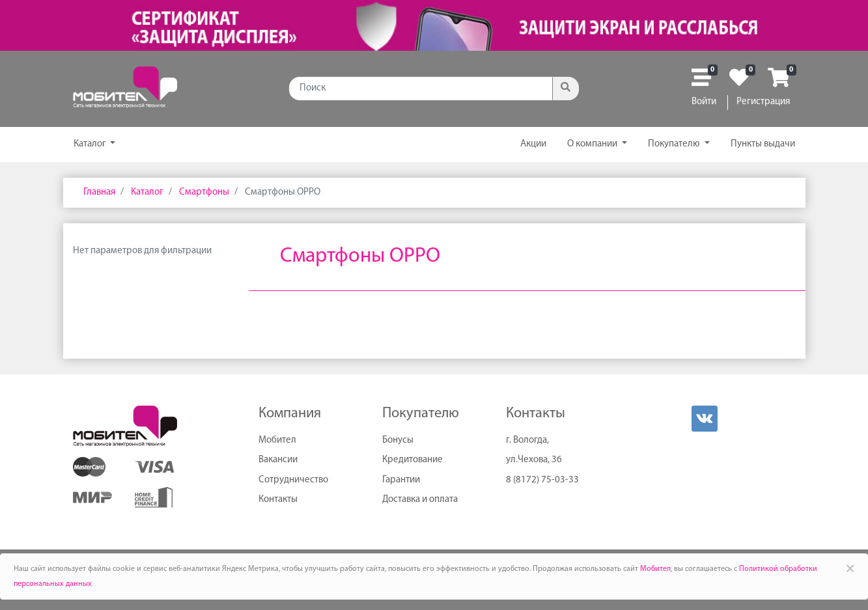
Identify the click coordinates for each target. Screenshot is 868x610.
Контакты (278, 500)
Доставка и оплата (420, 500)
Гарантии (401, 480)
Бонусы (398, 440)
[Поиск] (421, 89)
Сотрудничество (293, 480)
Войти (704, 102)
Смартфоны (203, 192)
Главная (99, 192)
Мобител (277, 440)
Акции (533, 144)
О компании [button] (593, 144)
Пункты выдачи (763, 144)
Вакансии (278, 460)
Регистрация (763, 102)
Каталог (91, 144)
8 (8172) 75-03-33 (542, 480)
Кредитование (413, 460)
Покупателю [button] (675, 144)
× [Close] (850, 569)
